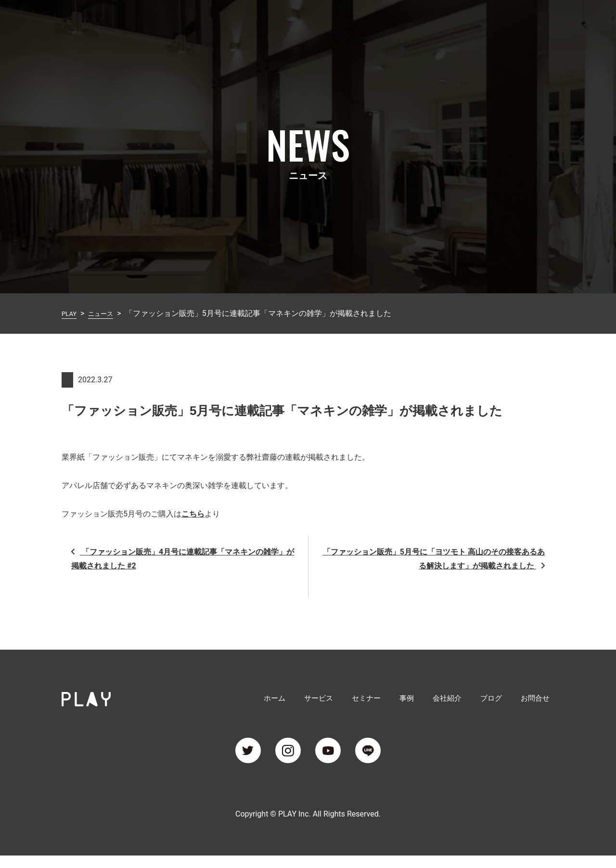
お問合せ (539, 21)
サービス (336, 21)
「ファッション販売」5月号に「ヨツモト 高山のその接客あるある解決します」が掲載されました (434, 559)
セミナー (381, 21)
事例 (419, 21)
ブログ (498, 21)
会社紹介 (456, 21)
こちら (193, 514)
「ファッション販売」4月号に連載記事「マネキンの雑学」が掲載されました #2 (183, 559)
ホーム (295, 21)
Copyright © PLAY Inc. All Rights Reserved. (308, 826)
